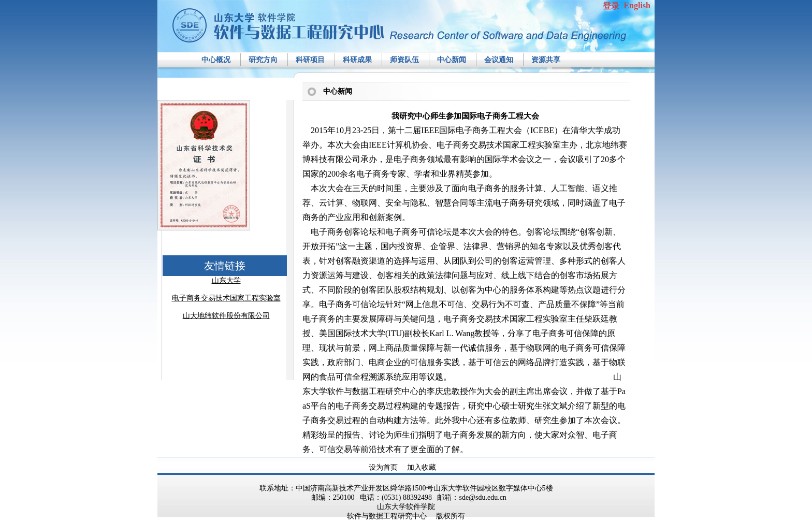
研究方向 (263, 60)
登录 (611, 6)
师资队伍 (404, 60)
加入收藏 (422, 467)
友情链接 (225, 266)
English (637, 5)
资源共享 (546, 60)
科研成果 (357, 60)
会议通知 (499, 60)
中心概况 (216, 60)
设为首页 (383, 467)
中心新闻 (452, 60)
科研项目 (310, 60)
